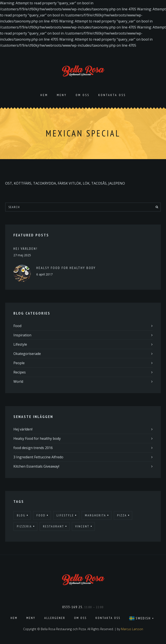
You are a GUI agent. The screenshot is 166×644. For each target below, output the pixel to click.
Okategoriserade (27, 354)
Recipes (20, 372)
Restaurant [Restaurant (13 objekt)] (54, 526)
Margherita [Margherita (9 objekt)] (96, 515)
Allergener (55, 618)
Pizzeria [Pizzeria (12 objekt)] (24, 526)
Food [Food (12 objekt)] (41, 515)
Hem (44, 95)
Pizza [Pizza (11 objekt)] (122, 515)
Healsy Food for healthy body (66, 268)
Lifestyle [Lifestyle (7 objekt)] (65, 515)
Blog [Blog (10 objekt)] (21, 515)
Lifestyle (20, 344)
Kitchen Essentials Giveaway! (36, 466)
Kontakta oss (112, 95)
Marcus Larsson (132, 629)
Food (17, 326)
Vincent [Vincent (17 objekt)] (82, 526)
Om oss (83, 95)
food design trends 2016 (33, 448)
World (18, 381)
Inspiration (22, 335)
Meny (62, 95)
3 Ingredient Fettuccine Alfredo (38, 457)
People (19, 363)
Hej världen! (26, 248)
